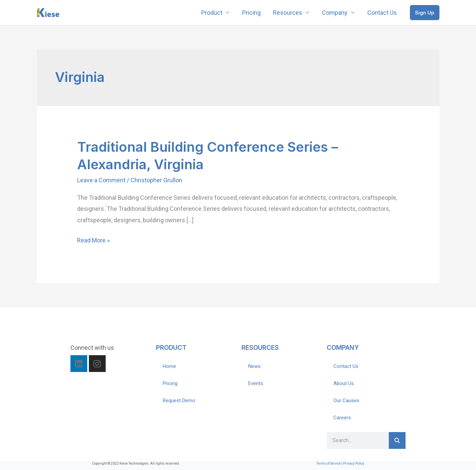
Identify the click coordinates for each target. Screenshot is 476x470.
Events (256, 383)
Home (169, 366)
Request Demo (179, 401)
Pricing (253, 13)
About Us (344, 383)
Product (215, 13)
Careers (342, 418)
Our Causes (346, 401)
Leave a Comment (101, 180)
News (254, 366)
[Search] (397, 440)
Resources (289, 13)
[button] (425, 13)
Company (336, 13)
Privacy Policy (354, 463)
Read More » (93, 239)
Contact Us (382, 13)
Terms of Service (329, 463)
